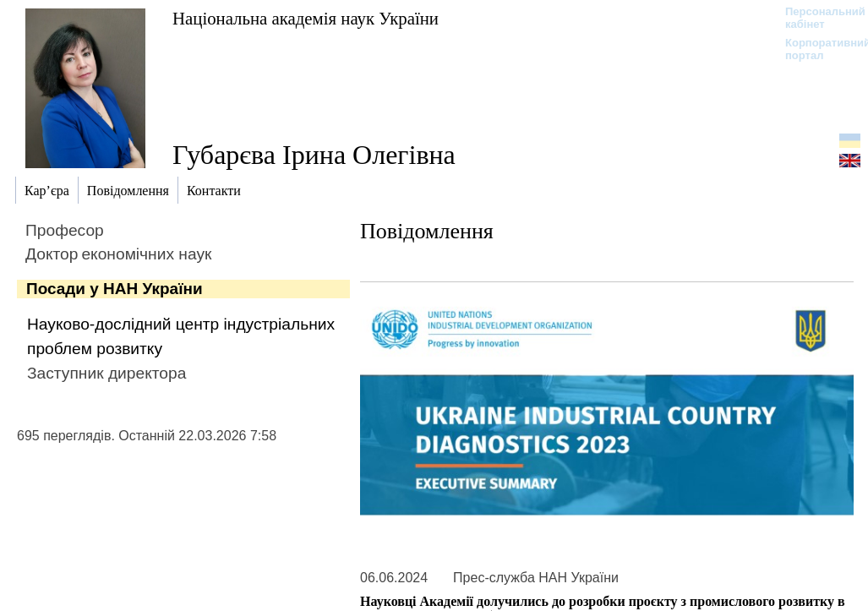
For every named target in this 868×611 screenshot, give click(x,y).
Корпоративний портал (817, 49)
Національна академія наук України (306, 18)
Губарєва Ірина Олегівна (314, 155)
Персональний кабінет (817, 18)
